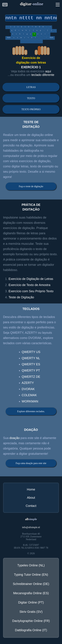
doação (15, 438)
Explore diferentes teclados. (31, 411)
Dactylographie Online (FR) (31, 621)
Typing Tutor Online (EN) (31, 575)
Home (31, 489)
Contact (31, 506)
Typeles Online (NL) (31, 565)
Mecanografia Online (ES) (31, 593)
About (31, 498)
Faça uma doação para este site (31, 463)
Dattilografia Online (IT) (31, 630)
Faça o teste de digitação (31, 186)
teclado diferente (43, 75)
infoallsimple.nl (31, 527)
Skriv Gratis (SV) (31, 612)
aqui (48, 71)
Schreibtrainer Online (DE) (31, 584)
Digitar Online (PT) (31, 602)
